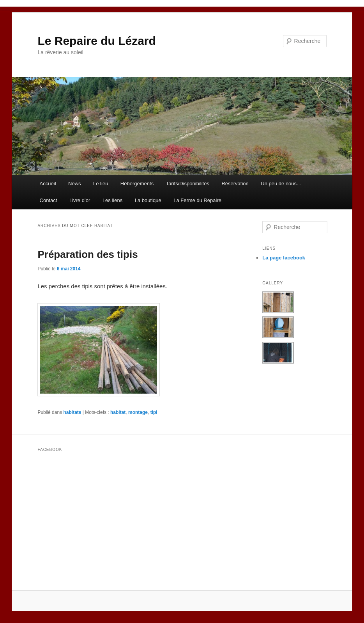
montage (138, 412)
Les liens (112, 200)
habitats (72, 412)
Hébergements (137, 184)
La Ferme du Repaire (197, 200)
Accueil (48, 184)
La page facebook (284, 258)
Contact (49, 200)
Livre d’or (80, 200)
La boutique (148, 200)
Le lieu (101, 184)
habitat (118, 412)
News (75, 184)
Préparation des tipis (87, 254)
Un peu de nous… (281, 184)
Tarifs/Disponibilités (188, 184)
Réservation (235, 184)
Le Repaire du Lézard (96, 41)
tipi (154, 412)
